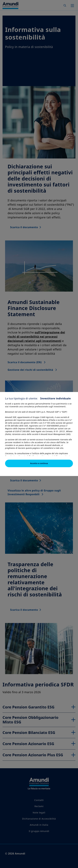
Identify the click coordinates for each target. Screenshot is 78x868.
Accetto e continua (39, 463)
